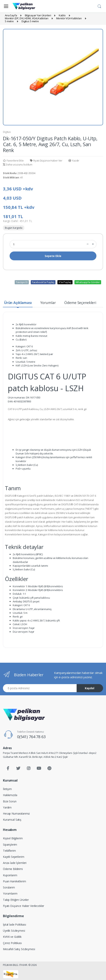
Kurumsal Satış (12, 820)
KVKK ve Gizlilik (12, 937)
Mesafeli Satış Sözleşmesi (19, 949)
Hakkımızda (10, 795)
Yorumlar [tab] (48, 303)
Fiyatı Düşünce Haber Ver (46, 161)
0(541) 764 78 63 (31, 737)
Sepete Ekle (53, 256)
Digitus (7, 132)
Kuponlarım (10, 875)
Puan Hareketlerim (14, 881)
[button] (99, 6)
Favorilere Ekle (13, 161)
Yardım (7, 807)
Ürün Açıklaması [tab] (18, 303)
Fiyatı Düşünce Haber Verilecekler (24, 906)
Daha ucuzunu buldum (18, 164)
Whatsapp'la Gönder (88, 282)
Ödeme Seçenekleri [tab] (80, 303)
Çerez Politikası (12, 943)
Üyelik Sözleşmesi (14, 931)
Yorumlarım (10, 893)
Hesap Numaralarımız (16, 813)
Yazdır (74, 161)
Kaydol (90, 688)
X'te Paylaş (65, 282)
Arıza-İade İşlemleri (15, 863)
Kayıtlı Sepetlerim (14, 857)
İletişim (7, 789)
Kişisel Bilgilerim (13, 838)
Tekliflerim (9, 851)
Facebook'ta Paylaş (43, 282)
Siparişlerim (10, 845)
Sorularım (9, 887)
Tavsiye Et (22, 282)
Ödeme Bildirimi (13, 869)
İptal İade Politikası (14, 924)
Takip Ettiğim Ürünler (16, 900)
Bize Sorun (10, 801)
